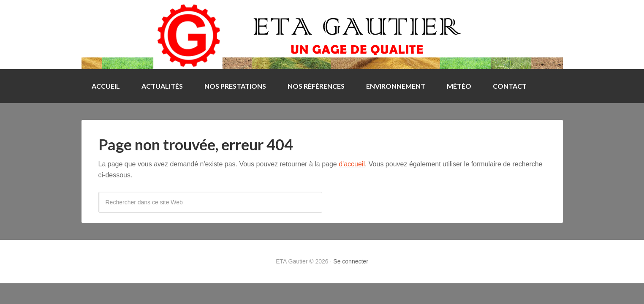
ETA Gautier (322, 35)
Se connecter (351, 261)
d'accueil (352, 164)
